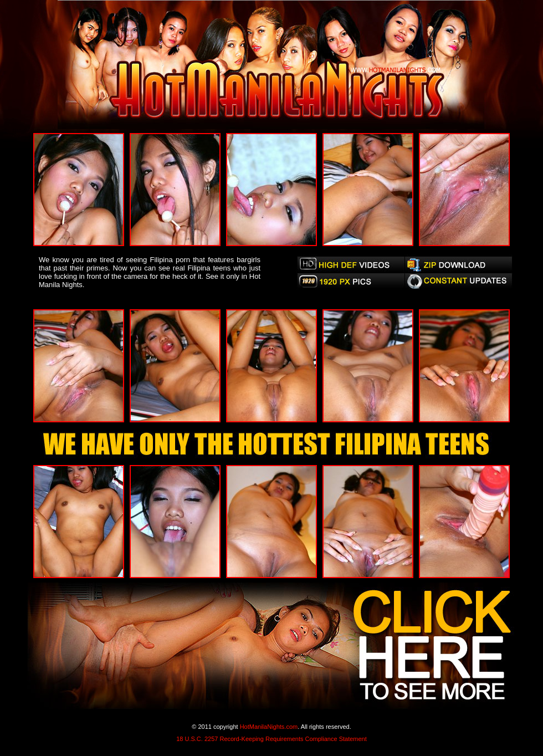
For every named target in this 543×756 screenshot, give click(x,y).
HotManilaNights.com (269, 727)
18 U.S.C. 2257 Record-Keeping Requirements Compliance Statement (271, 739)
